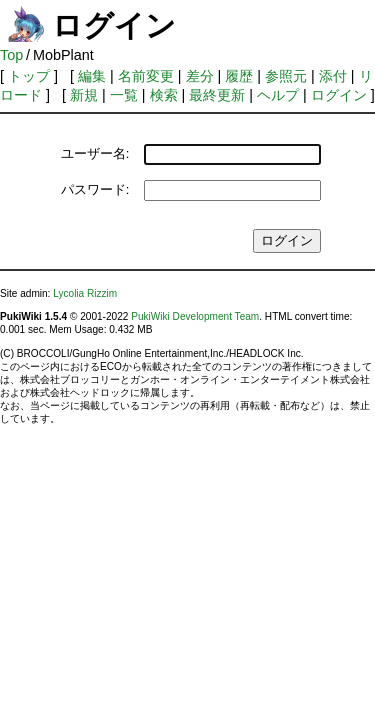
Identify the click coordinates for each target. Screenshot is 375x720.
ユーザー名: (95, 153)
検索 (164, 95)
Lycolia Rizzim (85, 293)
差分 (200, 76)
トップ (29, 76)
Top (11, 55)
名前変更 (146, 76)
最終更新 (217, 95)
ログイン (339, 95)
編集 (92, 76)
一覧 (124, 95)
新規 (84, 95)
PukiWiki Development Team (195, 316)
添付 (333, 76)
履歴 (239, 76)
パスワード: (95, 189)
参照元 (286, 76)
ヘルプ (278, 95)
